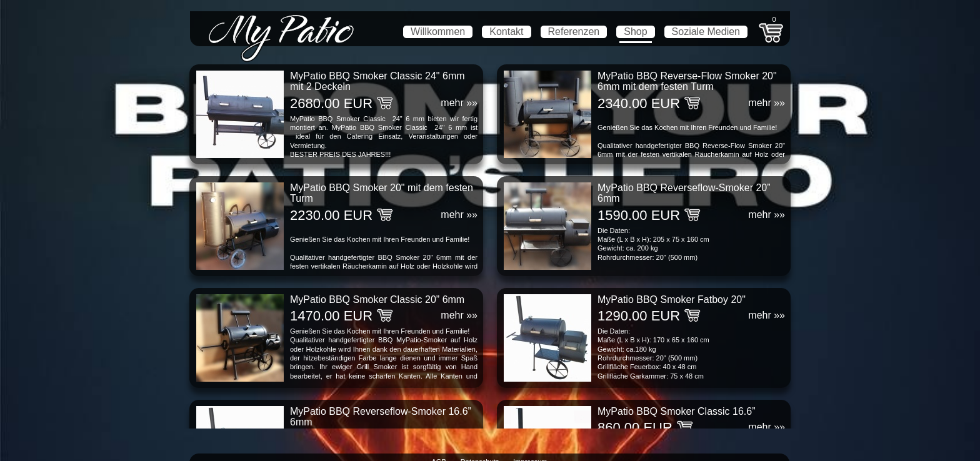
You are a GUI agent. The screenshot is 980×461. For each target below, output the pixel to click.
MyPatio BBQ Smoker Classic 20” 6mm (377, 300)
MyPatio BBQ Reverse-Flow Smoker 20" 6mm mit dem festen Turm (687, 82)
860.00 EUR (635, 428)
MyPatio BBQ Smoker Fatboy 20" (672, 300)
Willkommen (438, 32)
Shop (635, 32)
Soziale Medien (706, 32)
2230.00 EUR (331, 215)
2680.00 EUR (331, 103)
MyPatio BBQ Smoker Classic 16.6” (677, 411)
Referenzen (574, 32)
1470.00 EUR (331, 316)
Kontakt (506, 32)
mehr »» (459, 103)
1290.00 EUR (639, 316)
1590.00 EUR (639, 215)
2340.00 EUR (639, 103)
